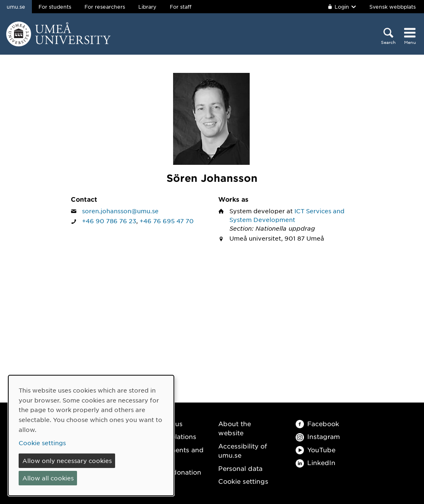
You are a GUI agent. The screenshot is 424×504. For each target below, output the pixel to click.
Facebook (317, 423)
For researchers (105, 7)
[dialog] (91, 435)
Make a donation (174, 472)
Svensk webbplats (393, 7)
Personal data (240, 468)
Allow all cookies (48, 478)
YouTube (316, 450)
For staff (181, 7)
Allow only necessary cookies (67, 461)
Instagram (318, 436)
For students (55, 7)
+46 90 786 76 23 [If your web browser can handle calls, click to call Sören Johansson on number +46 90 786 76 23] (109, 221)
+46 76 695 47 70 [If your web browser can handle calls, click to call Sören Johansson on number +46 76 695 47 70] (167, 221)
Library (147, 7)
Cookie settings (243, 481)
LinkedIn (316, 462)
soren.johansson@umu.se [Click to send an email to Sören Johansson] (120, 211)
